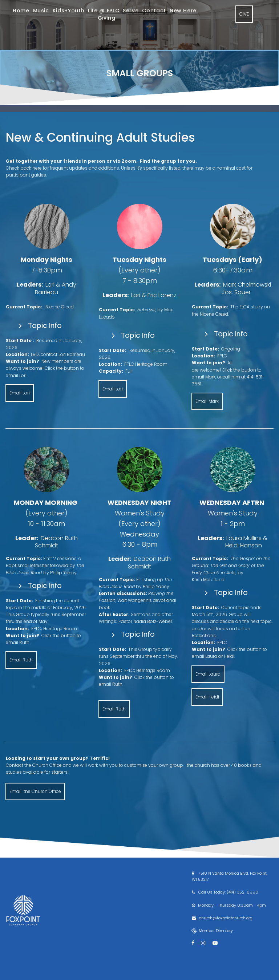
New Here (183, 11)
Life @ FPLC (104, 11)
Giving (107, 18)
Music (41, 11)
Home (21, 11)
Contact (154, 11)
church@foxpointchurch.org (225, 918)
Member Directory (212, 931)
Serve (131, 11)
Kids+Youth (68, 11)
